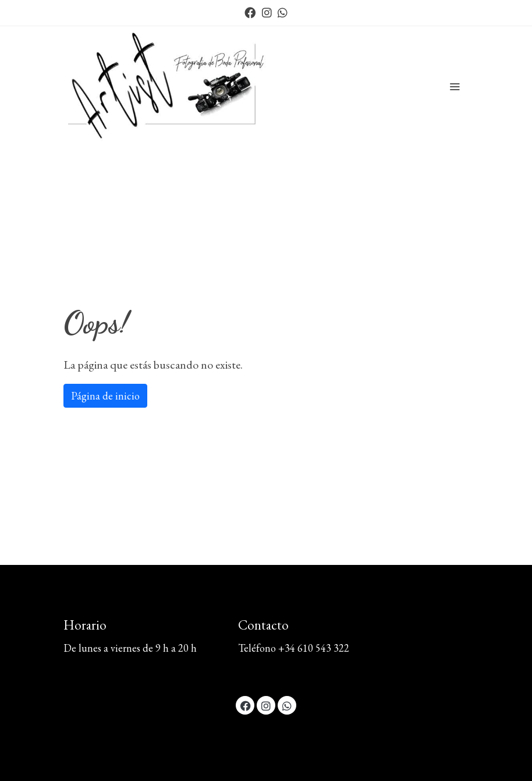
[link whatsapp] (283, 12)
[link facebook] (250, 12)
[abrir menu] (455, 86)
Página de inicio (105, 396)
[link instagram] (267, 12)
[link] (170, 86)
